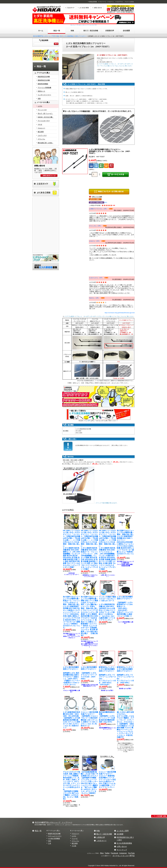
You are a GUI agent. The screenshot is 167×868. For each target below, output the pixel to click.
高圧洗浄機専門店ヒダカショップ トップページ (53, 822)
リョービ (75, 838)
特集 (98, 831)
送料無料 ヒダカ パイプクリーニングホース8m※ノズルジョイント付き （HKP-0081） (125, 675)
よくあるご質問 (123, 831)
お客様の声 (101, 837)
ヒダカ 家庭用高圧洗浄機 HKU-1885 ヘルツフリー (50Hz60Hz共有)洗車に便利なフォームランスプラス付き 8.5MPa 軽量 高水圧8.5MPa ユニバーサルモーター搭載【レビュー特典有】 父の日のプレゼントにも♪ (125, 543)
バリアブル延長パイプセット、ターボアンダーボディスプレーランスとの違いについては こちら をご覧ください (99, 316)
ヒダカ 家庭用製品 (68, 36)
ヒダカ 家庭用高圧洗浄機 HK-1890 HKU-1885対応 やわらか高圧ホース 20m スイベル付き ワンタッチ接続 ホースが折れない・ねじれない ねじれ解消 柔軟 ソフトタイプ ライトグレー (107, 608)
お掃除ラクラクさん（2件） (99, 209)
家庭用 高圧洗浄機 (54, 834)
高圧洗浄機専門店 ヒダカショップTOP (44, 36)
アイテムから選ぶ (54, 831)
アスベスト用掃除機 (44, 88)
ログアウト (120, 2)
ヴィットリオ (42, 110)
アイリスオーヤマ (44, 121)
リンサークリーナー (44, 95)
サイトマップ (122, 850)
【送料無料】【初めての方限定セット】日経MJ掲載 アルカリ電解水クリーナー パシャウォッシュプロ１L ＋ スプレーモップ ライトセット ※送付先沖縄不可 (125, 725)
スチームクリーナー (55, 836)
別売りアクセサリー (81, 36)
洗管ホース (41, 91)
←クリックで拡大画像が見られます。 (90, 503)
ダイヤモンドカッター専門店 (124, 856)
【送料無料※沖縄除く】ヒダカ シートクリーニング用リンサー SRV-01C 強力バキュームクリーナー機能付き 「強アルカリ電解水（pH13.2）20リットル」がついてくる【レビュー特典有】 (89, 783)
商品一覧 (59, 36)
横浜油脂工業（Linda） (45, 143)
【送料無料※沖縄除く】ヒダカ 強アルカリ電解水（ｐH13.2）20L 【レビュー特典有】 (72, 785)
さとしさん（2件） (96, 226)
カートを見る (130, 2)
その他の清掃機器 (54, 838)
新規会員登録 (93, 2)
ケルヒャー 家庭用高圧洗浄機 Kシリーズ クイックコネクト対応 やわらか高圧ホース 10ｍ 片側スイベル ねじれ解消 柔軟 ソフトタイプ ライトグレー (107, 780)
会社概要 (120, 834)
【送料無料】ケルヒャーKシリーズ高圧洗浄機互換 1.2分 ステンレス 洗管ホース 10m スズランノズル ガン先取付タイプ (89, 719)
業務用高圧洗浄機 (44, 80)
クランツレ (41, 139)
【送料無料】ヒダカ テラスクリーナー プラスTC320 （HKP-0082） (89, 673)
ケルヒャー (41, 128)
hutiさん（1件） (94, 298)
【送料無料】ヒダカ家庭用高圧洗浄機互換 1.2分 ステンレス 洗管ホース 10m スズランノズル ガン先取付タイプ (71, 720)
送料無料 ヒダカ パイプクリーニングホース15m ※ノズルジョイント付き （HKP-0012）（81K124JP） (107, 676)
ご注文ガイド (101, 841)
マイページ (103, 2)
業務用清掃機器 (43, 84)
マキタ (40, 124)
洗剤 (39, 99)
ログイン (112, 2)
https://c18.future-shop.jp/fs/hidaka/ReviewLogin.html (120, 313)
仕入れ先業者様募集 (124, 843)
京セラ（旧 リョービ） (45, 113)
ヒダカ (40, 106)
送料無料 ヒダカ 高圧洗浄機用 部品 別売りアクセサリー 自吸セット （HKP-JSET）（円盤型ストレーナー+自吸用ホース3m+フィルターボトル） (71, 676)
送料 (89, 421)
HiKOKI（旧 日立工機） (46, 117)
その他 (74, 846)
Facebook (114, 853)
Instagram (123, 853)
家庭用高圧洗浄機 (44, 77)
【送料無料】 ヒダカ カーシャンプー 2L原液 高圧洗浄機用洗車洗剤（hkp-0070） (107, 717)
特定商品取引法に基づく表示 (125, 839)
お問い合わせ (122, 847)
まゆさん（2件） (95, 241)
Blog (102, 853)
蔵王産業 (41, 132)
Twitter (107, 853)
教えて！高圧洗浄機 (104, 834)
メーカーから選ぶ (78, 831)
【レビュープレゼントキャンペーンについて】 (83, 25)
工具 (50, 843)
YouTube (131, 853)
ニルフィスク (42, 135)
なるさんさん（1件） (96, 278)
